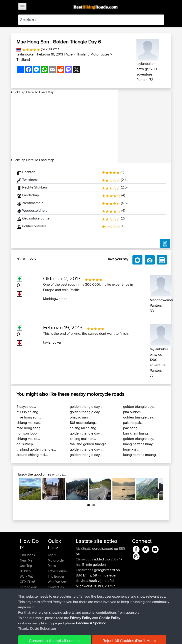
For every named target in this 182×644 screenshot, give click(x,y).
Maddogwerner (55, 299)
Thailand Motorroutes (93, 54)
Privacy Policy (79, 634)
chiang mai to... (28, 439)
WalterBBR (84, 607)
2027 (115, 559)
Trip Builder (56, 576)
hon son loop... (28, 433)
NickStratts (84, 549)
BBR (122, 549)
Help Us (54, 592)
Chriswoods (85, 559)
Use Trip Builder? (26, 568)
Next (156, 489)
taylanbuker (26, 54)
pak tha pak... (133, 423)
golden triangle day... (86, 407)
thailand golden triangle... (36, 449)
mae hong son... (29, 417)
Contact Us (56, 587)
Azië (69, 54)
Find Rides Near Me (27, 558)
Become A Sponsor (27, 600)
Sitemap (61, 634)
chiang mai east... (30, 423)
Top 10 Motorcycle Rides (56, 560)
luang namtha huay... (139, 444)
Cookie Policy (101, 634)
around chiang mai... (32, 455)
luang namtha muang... (141, 455)
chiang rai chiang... (84, 428)
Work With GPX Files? (27, 579)
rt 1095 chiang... (29, 412)
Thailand (23, 60)
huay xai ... (131, 449)
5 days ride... (26, 407)
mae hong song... (30, 428)
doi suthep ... (26, 444)
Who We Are (57, 582)
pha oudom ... (134, 412)
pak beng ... (132, 428)
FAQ (23, 608)
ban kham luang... (137, 433)
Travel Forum (57, 571)
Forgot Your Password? (28, 590)
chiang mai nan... (83, 439)
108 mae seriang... (84, 423)
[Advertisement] (64, 126)
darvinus (82, 581)
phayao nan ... (81, 417)
